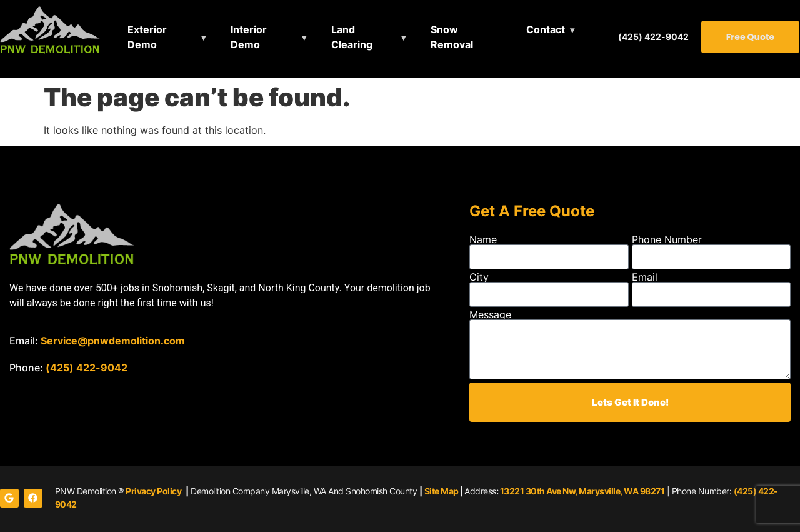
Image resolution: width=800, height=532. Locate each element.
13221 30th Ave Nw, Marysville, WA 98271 (582, 491)
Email (645, 277)
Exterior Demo (147, 37)
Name (483, 239)
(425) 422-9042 (653, 37)
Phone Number (667, 239)
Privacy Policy (153, 491)
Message (490, 314)
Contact (546, 29)
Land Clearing (352, 37)
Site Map (442, 491)
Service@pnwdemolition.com (113, 341)
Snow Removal (452, 37)
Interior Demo (249, 37)
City (479, 277)
